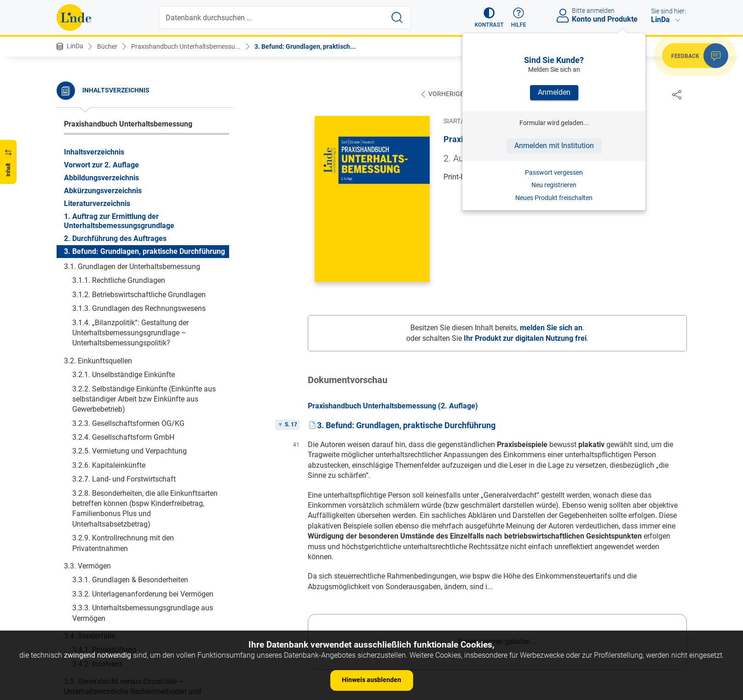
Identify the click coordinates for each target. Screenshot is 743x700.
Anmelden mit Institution (554, 146)
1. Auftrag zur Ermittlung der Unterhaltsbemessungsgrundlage (119, 141)
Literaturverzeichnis (97, 124)
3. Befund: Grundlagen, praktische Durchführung (144, 172)
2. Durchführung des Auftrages (115, 159)
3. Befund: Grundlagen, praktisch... (305, 46)
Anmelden (554, 92)
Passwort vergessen (554, 172)
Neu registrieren (554, 185)
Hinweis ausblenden (371, 680)
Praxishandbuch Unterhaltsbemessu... (186, 46)
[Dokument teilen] (677, 94)
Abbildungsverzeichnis (101, 98)
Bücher (107, 46)
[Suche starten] (397, 17)
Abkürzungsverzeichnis (103, 111)
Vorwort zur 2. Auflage (101, 85)
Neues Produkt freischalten (554, 198)
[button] (489, 17)
